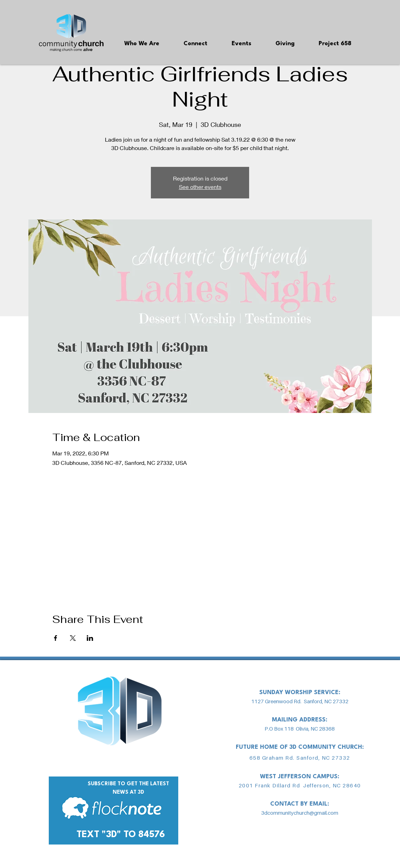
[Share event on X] (73, 638)
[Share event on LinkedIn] (90, 638)
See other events (200, 187)
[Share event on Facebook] (56, 638)
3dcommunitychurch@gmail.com (300, 813)
